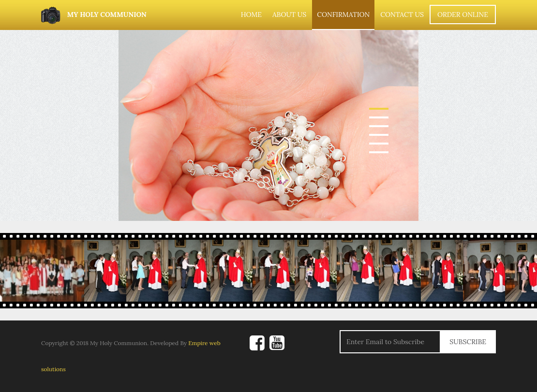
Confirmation (343, 15)
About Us (289, 15)
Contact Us (402, 15)
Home (251, 15)
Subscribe (468, 342)
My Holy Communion (94, 15)
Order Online (463, 15)
